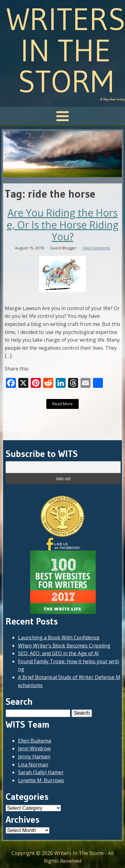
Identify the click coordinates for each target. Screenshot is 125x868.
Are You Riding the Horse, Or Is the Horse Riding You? (62, 225)
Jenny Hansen (34, 756)
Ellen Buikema (35, 741)
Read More (62, 404)
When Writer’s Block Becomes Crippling (64, 646)
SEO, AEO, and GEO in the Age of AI (58, 653)
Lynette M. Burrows (41, 780)
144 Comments (96, 248)
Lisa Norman (33, 765)
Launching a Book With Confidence (59, 638)
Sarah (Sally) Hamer (41, 772)
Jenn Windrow (34, 748)
